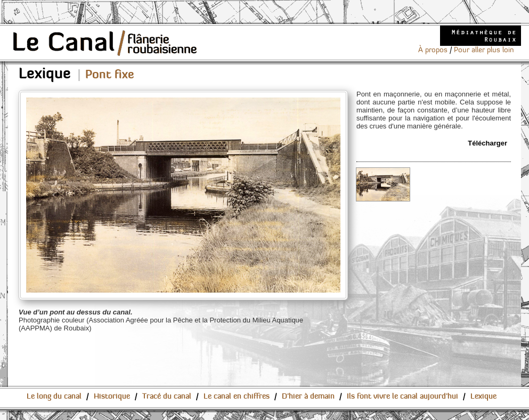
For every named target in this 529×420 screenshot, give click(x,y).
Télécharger (487, 143)
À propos (433, 50)
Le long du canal (54, 397)
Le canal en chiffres (237, 397)
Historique (112, 397)
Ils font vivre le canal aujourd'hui (402, 397)
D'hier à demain (308, 397)
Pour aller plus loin (484, 50)
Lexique (483, 397)
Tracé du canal (167, 397)
